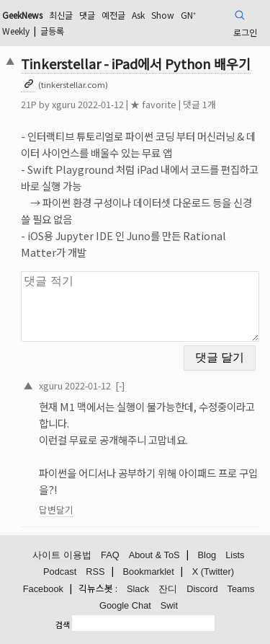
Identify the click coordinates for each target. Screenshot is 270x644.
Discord (202, 589)
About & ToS (154, 555)
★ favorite (153, 104)
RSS (95, 572)
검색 (63, 625)
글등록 (52, 31)
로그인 (245, 32)
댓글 (87, 15)
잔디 (168, 589)
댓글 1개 (199, 104)
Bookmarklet (149, 572)
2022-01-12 (88, 385)
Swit (169, 605)
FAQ (110, 555)
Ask (138, 15)
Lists (235, 555)
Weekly (16, 31)
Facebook (43, 589)
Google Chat (125, 605)
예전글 (113, 15)
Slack (138, 589)
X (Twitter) (213, 572)
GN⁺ (188, 15)
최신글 (61, 15)
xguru (64, 104)
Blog (207, 555)
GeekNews (22, 15)
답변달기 (56, 510)
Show (163, 15)
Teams (241, 589)
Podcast (60, 572)
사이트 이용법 (62, 555)
